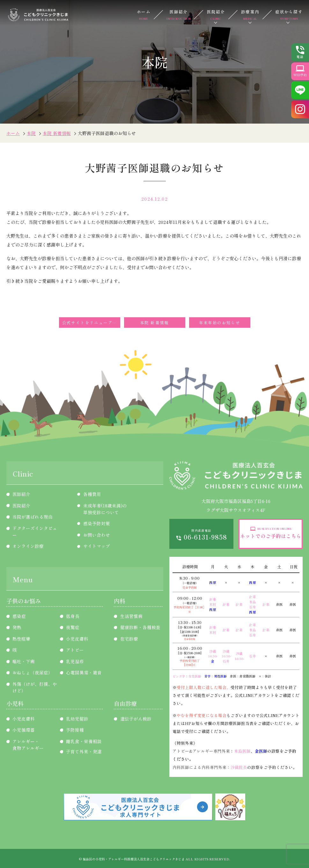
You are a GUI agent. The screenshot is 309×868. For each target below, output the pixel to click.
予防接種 (75, 730)
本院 (31, 133)
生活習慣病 (131, 616)
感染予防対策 (97, 523)
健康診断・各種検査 (140, 627)
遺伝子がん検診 (136, 719)
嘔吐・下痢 (24, 661)
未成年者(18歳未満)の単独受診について (105, 509)
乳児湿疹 (75, 661)
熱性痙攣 (21, 639)
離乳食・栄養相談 (84, 741)
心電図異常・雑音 (84, 672)
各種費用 (92, 494)
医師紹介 (179, 15)
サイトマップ (97, 546)
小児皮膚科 (77, 639)
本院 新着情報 (57, 133)
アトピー (75, 650)
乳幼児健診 (77, 719)
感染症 (19, 616)
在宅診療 (129, 639)
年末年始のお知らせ (220, 323)
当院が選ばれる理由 (33, 517)
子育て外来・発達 (84, 751)
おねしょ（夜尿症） (33, 672)
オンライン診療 (28, 546)
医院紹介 (216, 15)
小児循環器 (24, 730)
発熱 (17, 627)
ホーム (144, 15)
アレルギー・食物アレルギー (28, 745)
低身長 (73, 616)
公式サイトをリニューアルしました (91, 323)
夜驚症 (73, 627)
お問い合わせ (97, 535)
